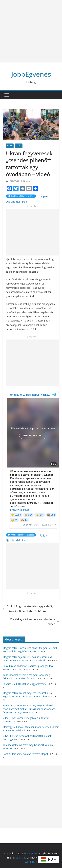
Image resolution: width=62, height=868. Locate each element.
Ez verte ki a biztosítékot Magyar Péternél (25, 684)
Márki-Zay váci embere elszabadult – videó (35, 622)
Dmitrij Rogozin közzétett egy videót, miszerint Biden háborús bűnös (28, 609)
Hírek (10, 146)
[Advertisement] (31, 31)
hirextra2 (27, 181)
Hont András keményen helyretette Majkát (25, 754)
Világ (19, 146)
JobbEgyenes (31, 74)
